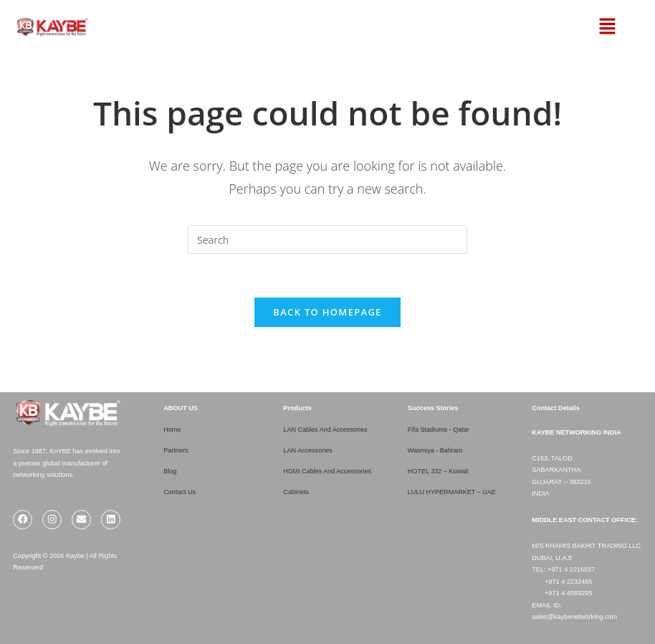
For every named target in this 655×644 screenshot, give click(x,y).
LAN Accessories (308, 450)
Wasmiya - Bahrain (435, 450)
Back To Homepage (327, 312)
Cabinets (296, 492)
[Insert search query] (327, 240)
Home (172, 430)
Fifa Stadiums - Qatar (439, 430)
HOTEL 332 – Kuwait (438, 471)
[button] (590, 27)
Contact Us (180, 492)
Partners (176, 450)
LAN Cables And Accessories (325, 430)
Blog (170, 471)
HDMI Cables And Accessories (327, 471)
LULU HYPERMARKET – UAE (452, 492)
